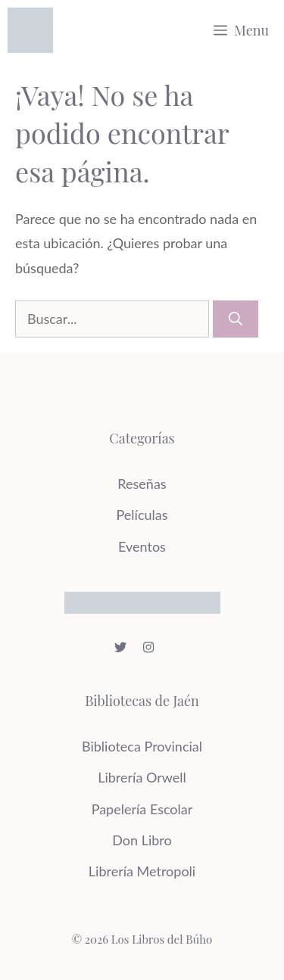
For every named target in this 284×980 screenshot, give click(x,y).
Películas (142, 515)
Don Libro (142, 840)
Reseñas (142, 484)
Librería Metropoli (142, 871)
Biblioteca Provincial (142, 746)
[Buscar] (236, 319)
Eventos (142, 546)
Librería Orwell (142, 777)
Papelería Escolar (142, 809)
